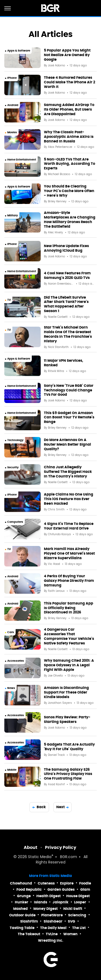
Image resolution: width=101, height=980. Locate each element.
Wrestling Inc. (51, 940)
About (31, 847)
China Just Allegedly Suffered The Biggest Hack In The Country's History (68, 472)
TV (9, 300)
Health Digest (48, 896)
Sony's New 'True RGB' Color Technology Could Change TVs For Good (69, 390)
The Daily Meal (53, 928)
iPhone (12, 78)
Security (13, 467)
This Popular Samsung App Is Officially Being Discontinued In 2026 (69, 608)
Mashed (20, 909)
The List (79, 928)
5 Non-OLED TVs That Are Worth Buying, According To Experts (69, 164)
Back (41, 807)
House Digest (78, 896)
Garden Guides (61, 889)
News (11, 688)
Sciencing (77, 915)
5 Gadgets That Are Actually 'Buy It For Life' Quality (69, 747)
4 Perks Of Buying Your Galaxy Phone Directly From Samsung (69, 581)
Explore (67, 883)
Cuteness (46, 883)
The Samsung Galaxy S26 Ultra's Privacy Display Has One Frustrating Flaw (68, 774)
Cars (11, 632)
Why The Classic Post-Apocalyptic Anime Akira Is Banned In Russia (69, 137)
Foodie (85, 883)
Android (13, 105)
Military (13, 215)
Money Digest (46, 909)
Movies (12, 132)
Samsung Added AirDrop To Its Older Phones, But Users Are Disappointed (69, 110)
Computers (15, 522)
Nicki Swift (73, 909)
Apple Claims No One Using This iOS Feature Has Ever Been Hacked (69, 499)
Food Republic (29, 889)
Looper (80, 902)
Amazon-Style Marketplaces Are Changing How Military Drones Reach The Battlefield (70, 220)
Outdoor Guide (22, 915)
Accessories (16, 661)
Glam (85, 889)
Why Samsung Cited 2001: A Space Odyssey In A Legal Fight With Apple (69, 665)
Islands (41, 902)
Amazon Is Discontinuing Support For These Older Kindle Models (66, 692)
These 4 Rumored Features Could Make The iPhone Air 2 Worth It (69, 82)
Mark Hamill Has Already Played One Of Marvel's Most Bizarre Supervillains (69, 554)
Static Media (40, 857)
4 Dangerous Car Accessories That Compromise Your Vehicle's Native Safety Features (69, 636)
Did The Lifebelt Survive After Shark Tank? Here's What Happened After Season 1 (66, 304)
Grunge (24, 896)
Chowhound (21, 883)
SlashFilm (29, 921)
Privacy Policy (61, 847)
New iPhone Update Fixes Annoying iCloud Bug (66, 248)
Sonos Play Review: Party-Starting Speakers (67, 720)
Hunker (22, 902)
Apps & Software (19, 51)
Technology (15, 440)
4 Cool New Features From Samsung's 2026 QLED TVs (67, 276)
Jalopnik (60, 902)
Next (60, 807)
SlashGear (53, 921)
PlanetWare (52, 915)
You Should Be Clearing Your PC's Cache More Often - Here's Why (69, 191)
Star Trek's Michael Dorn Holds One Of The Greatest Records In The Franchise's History (68, 334)
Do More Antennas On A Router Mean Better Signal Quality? (67, 445)
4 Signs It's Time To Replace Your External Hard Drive (69, 526)
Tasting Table (22, 928)
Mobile (12, 770)
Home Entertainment (22, 160)
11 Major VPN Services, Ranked (64, 363)
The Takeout (29, 934)
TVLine (52, 934)
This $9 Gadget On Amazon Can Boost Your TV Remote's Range (69, 418)
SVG (72, 921)
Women (70, 934)
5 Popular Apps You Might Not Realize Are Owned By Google (67, 55)
